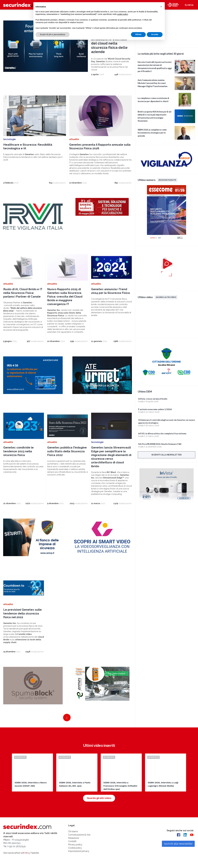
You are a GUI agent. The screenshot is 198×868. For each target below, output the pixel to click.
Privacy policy (75, 845)
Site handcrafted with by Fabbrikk (21, 853)
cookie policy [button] (122, 14)
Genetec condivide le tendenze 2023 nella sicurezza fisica (18, 451)
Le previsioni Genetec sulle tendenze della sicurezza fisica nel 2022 (23, 614)
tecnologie (10, 140)
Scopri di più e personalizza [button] (53, 34)
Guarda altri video (166, 297)
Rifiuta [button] (138, 34)
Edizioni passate (167, 180)
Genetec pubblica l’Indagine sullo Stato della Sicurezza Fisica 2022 (67, 451)
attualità (74, 140)
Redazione (74, 838)
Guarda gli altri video (99, 798)
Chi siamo (73, 832)
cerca (189, 5)
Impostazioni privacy (79, 851)
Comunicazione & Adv (79, 835)
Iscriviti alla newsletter (167, 455)
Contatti (72, 842)
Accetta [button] (155, 34)
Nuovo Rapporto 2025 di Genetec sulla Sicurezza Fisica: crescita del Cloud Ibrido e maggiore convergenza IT (65, 297)
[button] (161, 7)
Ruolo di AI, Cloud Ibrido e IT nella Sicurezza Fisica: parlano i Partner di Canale (23, 293)
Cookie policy (75, 848)
